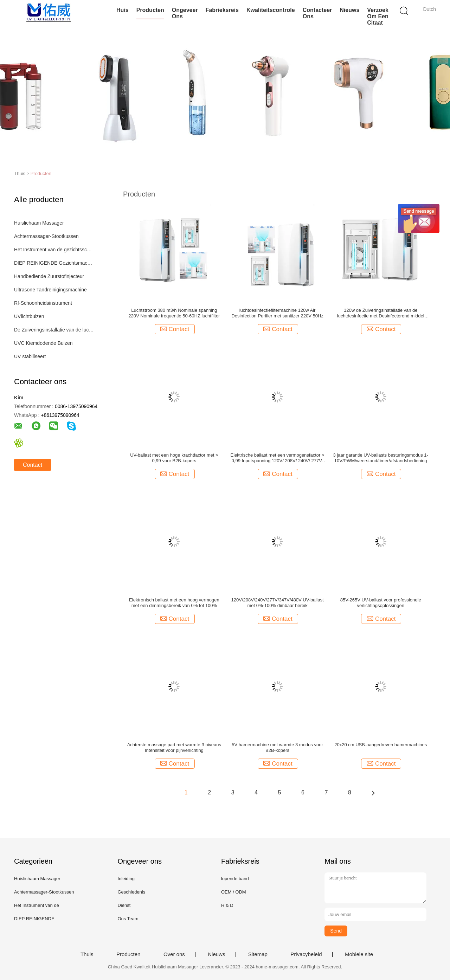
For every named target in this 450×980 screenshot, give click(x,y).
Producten (150, 10)
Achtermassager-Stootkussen (46, 236)
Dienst (124, 905)
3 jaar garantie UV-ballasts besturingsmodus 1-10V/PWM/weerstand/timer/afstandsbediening (381, 458)
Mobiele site (359, 954)
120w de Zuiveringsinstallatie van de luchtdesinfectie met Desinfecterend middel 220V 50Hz (381, 313)
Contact (33, 465)
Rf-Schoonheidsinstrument (43, 303)
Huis (123, 10)
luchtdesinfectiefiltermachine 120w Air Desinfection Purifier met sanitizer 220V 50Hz (277, 313)
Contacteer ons (317, 13)
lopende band (235, 879)
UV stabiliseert (30, 356)
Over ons (174, 954)
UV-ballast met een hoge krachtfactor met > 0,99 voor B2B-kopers (174, 458)
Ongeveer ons (185, 13)
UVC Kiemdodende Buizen (43, 343)
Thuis (87, 954)
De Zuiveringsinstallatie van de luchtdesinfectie (54, 330)
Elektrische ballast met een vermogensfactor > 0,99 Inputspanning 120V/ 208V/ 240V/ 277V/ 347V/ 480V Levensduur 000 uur (278, 458)
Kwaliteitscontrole (271, 10)
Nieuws (349, 10)
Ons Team (128, 919)
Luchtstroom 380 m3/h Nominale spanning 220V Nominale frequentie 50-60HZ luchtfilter (174, 313)
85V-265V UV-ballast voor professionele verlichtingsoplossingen (381, 603)
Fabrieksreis (222, 10)
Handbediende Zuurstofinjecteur (49, 276)
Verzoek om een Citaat (378, 16)
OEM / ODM (234, 892)
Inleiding (126, 879)
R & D (227, 905)
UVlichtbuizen (29, 316)
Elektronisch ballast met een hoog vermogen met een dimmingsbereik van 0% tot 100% (174, 603)
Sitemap (258, 954)
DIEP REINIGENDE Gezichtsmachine (54, 263)
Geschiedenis (131, 892)
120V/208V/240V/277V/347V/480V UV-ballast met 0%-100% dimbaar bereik (278, 603)
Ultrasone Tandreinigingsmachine (50, 290)
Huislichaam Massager (39, 223)
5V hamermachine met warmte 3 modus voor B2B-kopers (277, 747)
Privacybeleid (306, 954)
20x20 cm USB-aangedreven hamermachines (381, 745)
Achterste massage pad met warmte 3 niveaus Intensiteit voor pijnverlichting (174, 747)
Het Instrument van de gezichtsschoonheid (54, 250)
